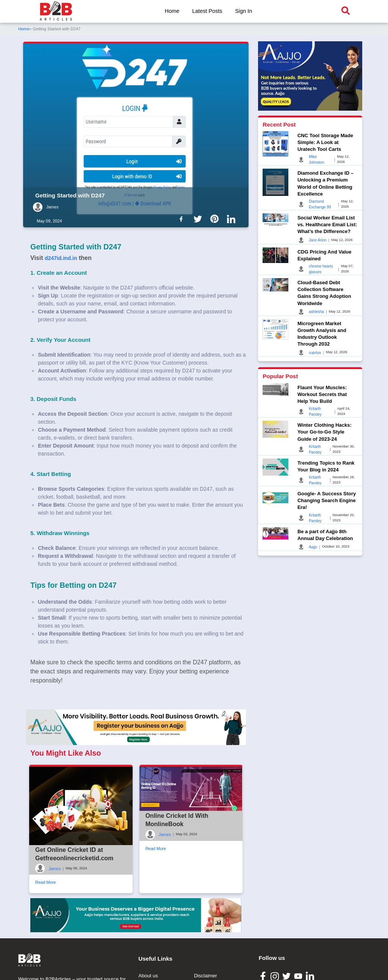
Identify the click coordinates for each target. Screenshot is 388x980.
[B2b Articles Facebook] (183, 219)
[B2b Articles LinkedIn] (233, 219)
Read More (45, 882)
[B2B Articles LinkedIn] (311, 976)
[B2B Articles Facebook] (264, 976)
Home (172, 11)
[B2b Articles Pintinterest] (216, 219)
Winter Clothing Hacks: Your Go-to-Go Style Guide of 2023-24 (325, 432)
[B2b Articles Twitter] (199, 219)
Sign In (243, 11)
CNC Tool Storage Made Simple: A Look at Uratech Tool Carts (325, 142)
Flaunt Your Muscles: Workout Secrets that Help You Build (322, 394)
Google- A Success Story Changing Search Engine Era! (327, 500)
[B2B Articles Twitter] (287, 976)
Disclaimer (206, 976)
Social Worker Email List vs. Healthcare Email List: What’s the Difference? (327, 225)
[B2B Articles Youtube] (299, 976)
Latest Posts (207, 11)
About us (148, 976)
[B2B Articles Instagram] (276, 976)
